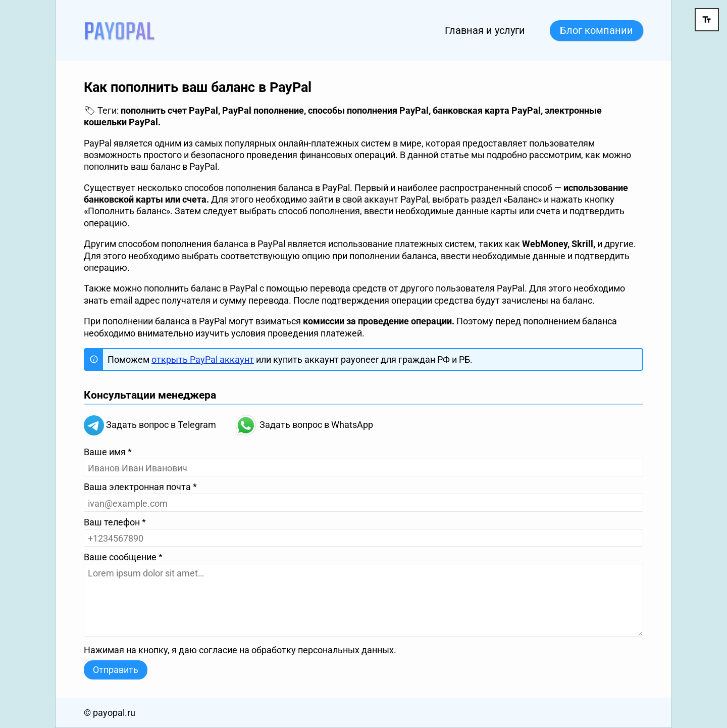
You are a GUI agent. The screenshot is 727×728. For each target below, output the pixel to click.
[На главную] (119, 30)
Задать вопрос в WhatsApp (304, 425)
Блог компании (596, 31)
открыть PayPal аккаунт (203, 359)
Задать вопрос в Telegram (150, 425)
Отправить (116, 670)
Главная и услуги (485, 31)
